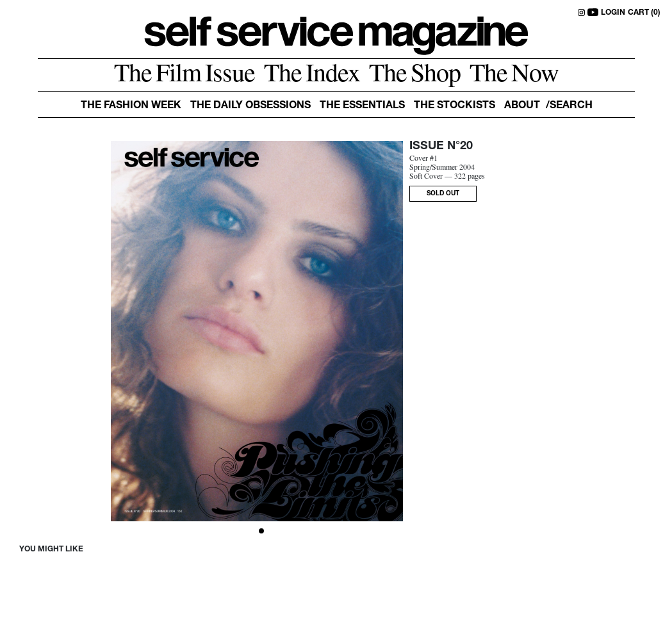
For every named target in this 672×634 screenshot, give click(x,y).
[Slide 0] (252, 531)
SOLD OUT (443, 194)
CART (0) (644, 13)
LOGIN (613, 13)
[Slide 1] (261, 531)
